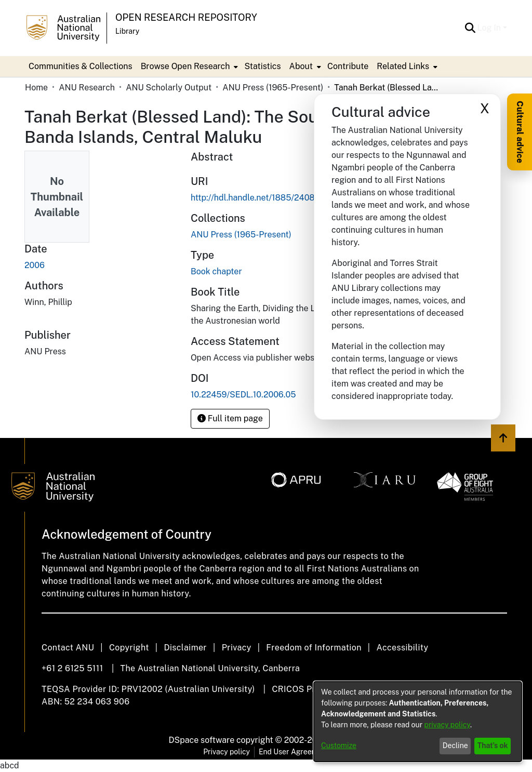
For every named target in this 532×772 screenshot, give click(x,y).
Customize (339, 746)
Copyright (129, 648)
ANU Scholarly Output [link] (169, 88)
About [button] (301, 66)
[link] (241, 235)
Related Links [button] (403, 66)
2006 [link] (35, 265)
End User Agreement (294, 752)
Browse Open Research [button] (185, 66)
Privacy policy (227, 752)
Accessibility (402, 648)
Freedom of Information (314, 648)
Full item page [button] (230, 418)
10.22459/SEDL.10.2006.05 (243, 395)
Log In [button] (490, 28)
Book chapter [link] (216, 271)
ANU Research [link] (87, 88)
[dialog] (418, 722)
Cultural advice (520, 132)
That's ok (493, 746)
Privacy (237, 648)
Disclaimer (185, 648)
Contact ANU (68, 648)
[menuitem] (189, 66)
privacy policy (447, 725)
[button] (470, 28)
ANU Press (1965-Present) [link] (273, 88)
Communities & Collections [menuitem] (81, 66)
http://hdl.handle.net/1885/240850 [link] (258, 198)
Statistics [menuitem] (262, 66)
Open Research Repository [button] (186, 17)
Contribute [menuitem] (348, 66)
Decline (455, 746)
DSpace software (202, 740)
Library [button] (127, 31)
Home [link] (36, 88)
